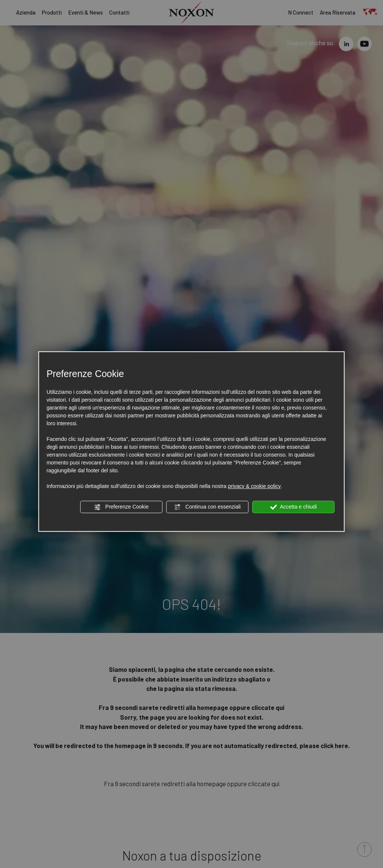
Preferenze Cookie (122, 507)
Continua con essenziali (208, 507)
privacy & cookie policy (254, 486)
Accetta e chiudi (293, 507)
